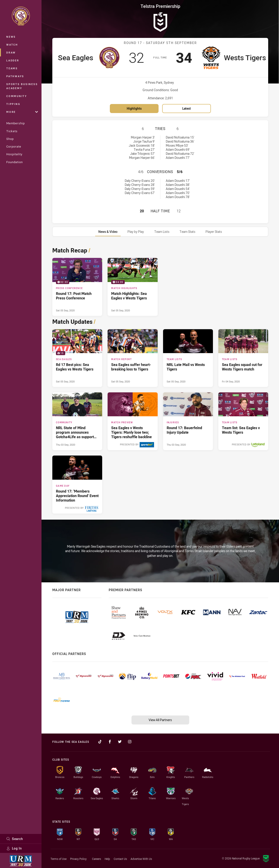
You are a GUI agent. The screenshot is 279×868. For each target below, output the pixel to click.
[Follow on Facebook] (110, 742)
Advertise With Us (141, 859)
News (11, 37)
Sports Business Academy (22, 86)
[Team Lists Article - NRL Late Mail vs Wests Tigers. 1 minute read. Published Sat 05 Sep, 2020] (188, 358)
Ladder (13, 60)
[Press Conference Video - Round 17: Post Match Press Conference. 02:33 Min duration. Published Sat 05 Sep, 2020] (77, 287)
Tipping (13, 104)
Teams (12, 68)
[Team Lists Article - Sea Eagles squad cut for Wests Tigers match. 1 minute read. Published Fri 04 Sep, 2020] (243, 358)
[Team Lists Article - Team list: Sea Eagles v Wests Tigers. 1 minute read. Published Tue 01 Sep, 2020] (243, 421)
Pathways (15, 76)
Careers (97, 859)
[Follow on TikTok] (100, 742)
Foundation (15, 162)
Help (107, 859)
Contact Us (120, 859)
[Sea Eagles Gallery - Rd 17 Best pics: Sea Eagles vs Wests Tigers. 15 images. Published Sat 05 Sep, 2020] (77, 358)
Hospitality (14, 154)
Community (17, 96)
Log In (14, 848)
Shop (10, 139)
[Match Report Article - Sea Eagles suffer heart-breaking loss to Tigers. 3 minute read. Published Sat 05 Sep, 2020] (133, 358)
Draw (11, 52)
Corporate (14, 146)
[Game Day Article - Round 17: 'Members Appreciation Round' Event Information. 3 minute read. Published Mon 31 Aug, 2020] (77, 484)
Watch (12, 45)
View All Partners (160, 720)
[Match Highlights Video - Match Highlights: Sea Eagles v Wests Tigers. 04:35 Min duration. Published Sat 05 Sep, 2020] (133, 287)
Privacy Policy (78, 859)
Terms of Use (59, 859)
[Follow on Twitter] (120, 742)
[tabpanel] (160, 379)
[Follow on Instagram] (130, 742)
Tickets (12, 131)
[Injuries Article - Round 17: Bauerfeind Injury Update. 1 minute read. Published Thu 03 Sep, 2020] (188, 421)
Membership (16, 123)
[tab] (108, 232)
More (22, 112)
